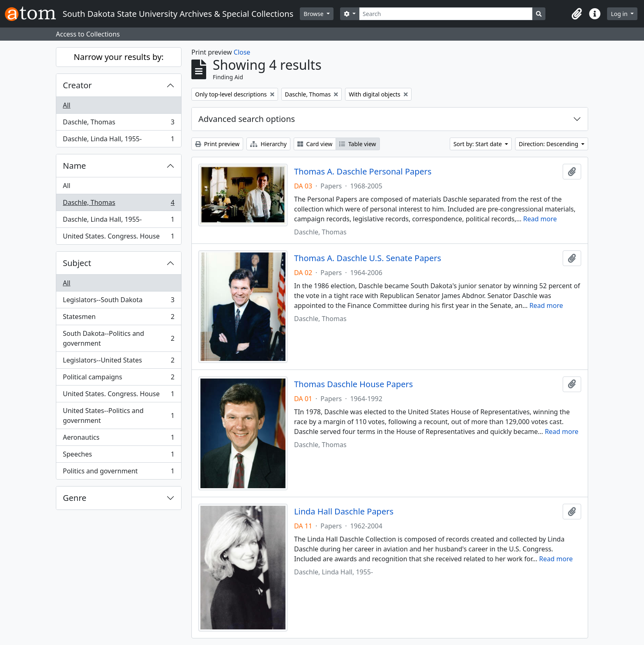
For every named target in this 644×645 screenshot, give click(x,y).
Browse (314, 14)
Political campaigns (118, 379)
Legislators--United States (118, 362)
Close (242, 52)
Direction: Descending (549, 144)
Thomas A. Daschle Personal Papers (363, 172)
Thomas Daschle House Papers (353, 384)
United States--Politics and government (118, 415)
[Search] (446, 14)
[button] (577, 14)
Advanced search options (247, 119)
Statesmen (118, 318)
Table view (358, 144)
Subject (77, 263)
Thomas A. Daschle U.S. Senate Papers (368, 258)
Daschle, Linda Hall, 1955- (118, 140)
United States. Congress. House (118, 238)
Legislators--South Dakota (118, 302)
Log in (620, 14)
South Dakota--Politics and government (118, 338)
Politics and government (118, 473)
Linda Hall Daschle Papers (344, 512)
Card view (315, 144)
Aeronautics (118, 439)
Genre (75, 498)
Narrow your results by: (119, 57)
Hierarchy (268, 144)
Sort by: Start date (478, 144)
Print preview (217, 144)
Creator (77, 85)
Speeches (118, 456)
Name (74, 166)
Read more (540, 219)
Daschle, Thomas (118, 124)
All (67, 105)
